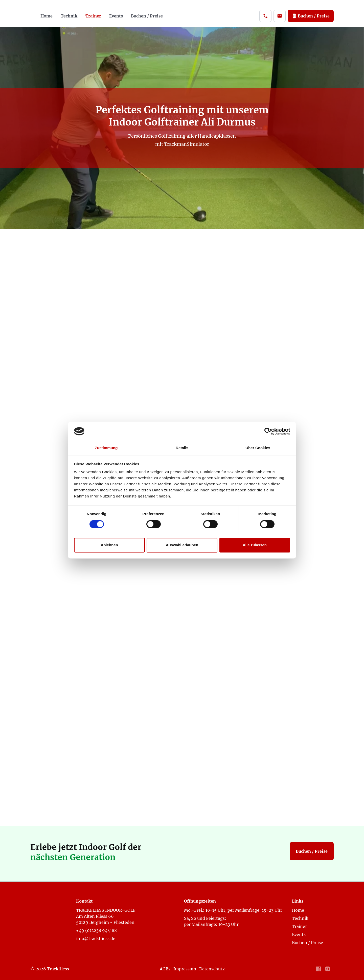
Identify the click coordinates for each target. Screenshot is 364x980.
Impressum (185, 969)
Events (116, 16)
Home (47, 16)
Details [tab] (182, 448)
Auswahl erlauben (182, 545)
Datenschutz (212, 969)
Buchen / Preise (147, 16)
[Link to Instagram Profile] (328, 969)
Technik (69, 16)
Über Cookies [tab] (258, 448)
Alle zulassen (255, 545)
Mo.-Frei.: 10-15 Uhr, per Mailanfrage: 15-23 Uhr (234, 910)
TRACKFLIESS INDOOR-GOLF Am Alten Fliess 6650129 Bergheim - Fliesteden (106, 916)
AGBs (165, 969)
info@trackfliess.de (96, 939)
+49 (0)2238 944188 (96, 930)
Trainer (93, 16)
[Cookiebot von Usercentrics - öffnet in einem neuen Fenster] (268, 431)
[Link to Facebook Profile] (318, 969)
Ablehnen (109, 545)
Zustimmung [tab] (106, 448)
